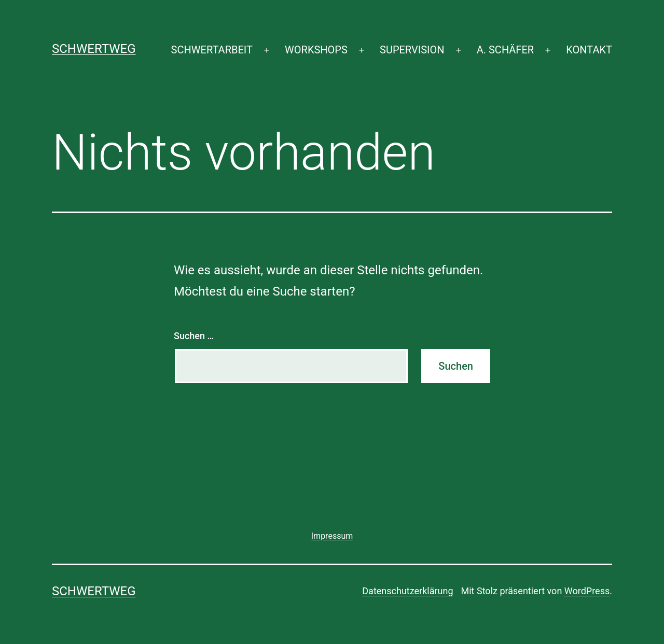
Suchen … (194, 336)
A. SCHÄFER (505, 50)
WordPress (587, 591)
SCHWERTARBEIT (212, 50)
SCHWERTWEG (94, 49)
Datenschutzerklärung (407, 591)
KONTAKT (589, 50)
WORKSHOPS (316, 50)
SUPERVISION (412, 50)
